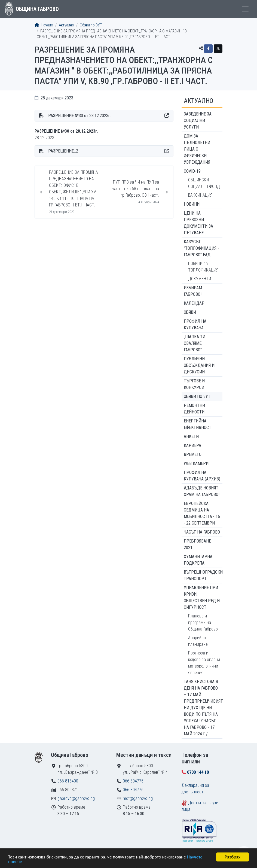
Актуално (66, 25)
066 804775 (133, 781)
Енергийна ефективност (198, 424)
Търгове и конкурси (194, 384)
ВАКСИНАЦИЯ (200, 195)
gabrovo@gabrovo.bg (76, 798)
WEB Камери (196, 463)
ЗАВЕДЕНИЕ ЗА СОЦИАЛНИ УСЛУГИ (198, 121)
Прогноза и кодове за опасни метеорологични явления (204, 663)
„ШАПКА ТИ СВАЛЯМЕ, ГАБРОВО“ (195, 343)
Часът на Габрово (202, 532)
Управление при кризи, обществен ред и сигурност (202, 597)
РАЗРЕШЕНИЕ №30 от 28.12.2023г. (79, 116)
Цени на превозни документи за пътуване (198, 223)
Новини (192, 204)
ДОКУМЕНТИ (200, 279)
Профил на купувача (195, 325)
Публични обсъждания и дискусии (199, 365)
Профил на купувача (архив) (202, 476)
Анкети (191, 436)
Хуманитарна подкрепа (198, 560)
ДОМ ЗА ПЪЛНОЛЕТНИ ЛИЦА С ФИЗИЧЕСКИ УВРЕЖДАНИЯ (197, 149)
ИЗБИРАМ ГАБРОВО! (193, 291)
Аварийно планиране (198, 641)
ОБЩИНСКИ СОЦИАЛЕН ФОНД (204, 183)
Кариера (192, 445)
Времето (193, 454)
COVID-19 (192, 171)
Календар (194, 303)
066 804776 (133, 790)
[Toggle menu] (245, 9)
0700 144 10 (198, 772)
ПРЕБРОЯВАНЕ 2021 (197, 544)
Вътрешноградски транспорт (203, 575)
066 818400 (68, 781)
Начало (44, 25)
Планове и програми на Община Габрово (203, 622)
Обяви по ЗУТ (91, 25)
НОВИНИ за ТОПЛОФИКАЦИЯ (203, 267)
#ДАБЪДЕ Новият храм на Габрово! (202, 491)
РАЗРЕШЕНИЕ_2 (63, 151)
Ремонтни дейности (194, 409)
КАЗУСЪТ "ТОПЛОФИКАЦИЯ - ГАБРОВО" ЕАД (201, 248)
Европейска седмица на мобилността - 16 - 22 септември (202, 513)
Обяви (190, 312)
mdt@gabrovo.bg (138, 798)
